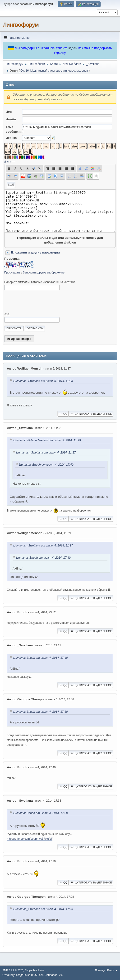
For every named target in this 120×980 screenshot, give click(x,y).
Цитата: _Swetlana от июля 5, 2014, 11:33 (43, 381)
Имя (9, 112)
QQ (63, 414)
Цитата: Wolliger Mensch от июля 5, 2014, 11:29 (47, 440)
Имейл (11, 119)
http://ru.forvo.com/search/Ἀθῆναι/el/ (30, 839)
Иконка (11, 138)
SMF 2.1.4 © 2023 (13, 970)
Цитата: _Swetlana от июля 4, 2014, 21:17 (46, 453)
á (5, 162)
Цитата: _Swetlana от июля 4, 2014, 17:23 (43, 909)
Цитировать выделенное (91, 414)
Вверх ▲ (112, 970)
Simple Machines (34, 970)
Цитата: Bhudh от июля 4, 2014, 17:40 (46, 465)
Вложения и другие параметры (35, 252)
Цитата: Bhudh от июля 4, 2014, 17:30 (41, 712)
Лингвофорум (21, 25)
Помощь (100, 970)
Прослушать (12, 273)
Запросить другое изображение (44, 273)
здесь (72, 48)
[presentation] (40, 302)
